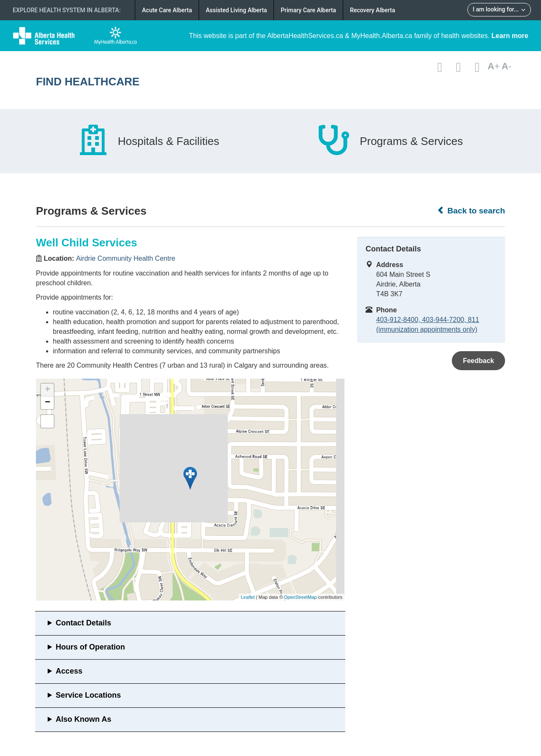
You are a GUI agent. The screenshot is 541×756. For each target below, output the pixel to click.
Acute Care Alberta (167, 10)
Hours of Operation (90, 647)
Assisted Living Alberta (236, 10)
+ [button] (48, 390)
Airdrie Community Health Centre (126, 258)
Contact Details (83, 623)
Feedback (478, 361)
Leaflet (248, 597)
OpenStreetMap (301, 597)
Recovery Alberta (373, 10)
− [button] (48, 403)
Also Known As (83, 719)
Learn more (510, 36)
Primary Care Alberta (308, 10)
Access (69, 671)
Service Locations (88, 695)
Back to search (471, 210)
